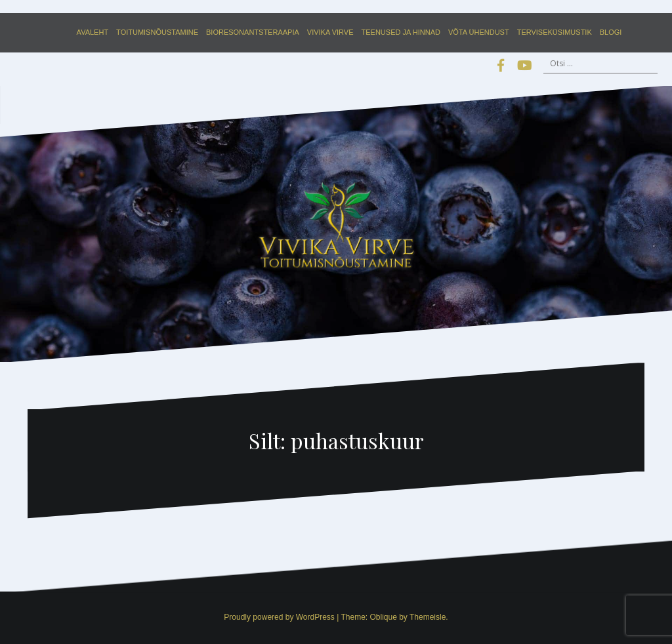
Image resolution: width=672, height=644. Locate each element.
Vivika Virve (330, 32)
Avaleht (93, 32)
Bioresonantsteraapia (253, 32)
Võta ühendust (479, 32)
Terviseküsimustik (555, 32)
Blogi (611, 32)
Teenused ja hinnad (401, 32)
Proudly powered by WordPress (279, 617)
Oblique (383, 617)
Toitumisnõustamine (157, 32)
